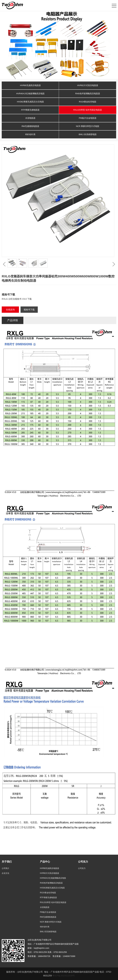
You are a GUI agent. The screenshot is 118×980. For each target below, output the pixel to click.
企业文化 (5, 873)
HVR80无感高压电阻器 (30, 85)
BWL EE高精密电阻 (88, 134)
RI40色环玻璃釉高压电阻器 (88, 94)
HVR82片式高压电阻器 (88, 85)
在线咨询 (10, 310)
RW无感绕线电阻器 (30, 126)
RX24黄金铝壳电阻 (88, 102)
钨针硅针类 (30, 134)
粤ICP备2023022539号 (64, 976)
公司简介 (5, 868)
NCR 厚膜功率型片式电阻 (88, 126)
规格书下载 (29, 310)
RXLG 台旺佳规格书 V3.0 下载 (17, 299)
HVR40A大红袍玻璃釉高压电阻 (30, 94)
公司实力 (82, 868)
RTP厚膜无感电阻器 (30, 110)
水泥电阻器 (30, 118)
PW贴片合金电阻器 (88, 118)
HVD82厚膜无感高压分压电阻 (30, 102)
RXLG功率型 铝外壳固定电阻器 (88, 110)
